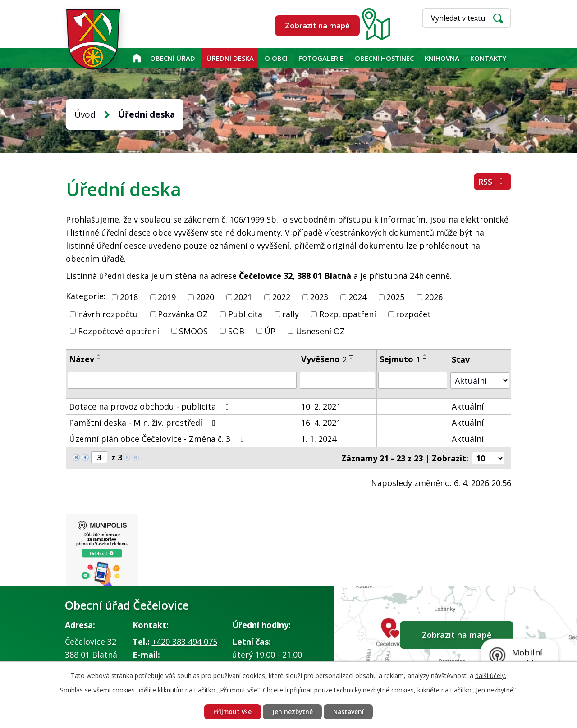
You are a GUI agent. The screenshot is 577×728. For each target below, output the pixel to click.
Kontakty (488, 58)
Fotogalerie (321, 58)
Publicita (245, 314)
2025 (395, 297)
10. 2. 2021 (321, 406)
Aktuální (468, 406)
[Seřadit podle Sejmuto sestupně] (425, 359)
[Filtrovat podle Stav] (480, 380)
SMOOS (193, 331)
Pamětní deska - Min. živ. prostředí (144, 423)
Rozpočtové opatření (119, 331)
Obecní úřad (173, 58)
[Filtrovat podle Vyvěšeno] (337, 380)
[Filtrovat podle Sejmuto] (413, 380)
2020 (205, 297)
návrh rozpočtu (108, 314)
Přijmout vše (231, 712)
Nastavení (350, 712)
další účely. (491, 675)
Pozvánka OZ (183, 314)
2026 (434, 297)
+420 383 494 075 (185, 642)
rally (291, 314)
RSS (492, 182)
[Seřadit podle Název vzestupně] (99, 355)
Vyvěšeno (324, 359)
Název (82, 359)
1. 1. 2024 (319, 439)
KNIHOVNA (442, 58)
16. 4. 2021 (321, 423)
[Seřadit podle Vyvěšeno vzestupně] (352, 355)
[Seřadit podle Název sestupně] (99, 359)
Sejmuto (400, 359)
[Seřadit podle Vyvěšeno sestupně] (352, 359)
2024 (357, 297)
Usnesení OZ (320, 331)
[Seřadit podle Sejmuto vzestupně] (425, 355)
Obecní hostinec (384, 58)
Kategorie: (86, 296)
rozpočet (413, 314)
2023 (319, 297)
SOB (236, 331)
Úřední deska (230, 58)
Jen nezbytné (292, 712)
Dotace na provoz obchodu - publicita (151, 406)
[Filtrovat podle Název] (182, 380)
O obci (276, 58)
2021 (243, 297)
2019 (167, 297)
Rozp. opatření (348, 314)
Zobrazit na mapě (317, 25)
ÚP (270, 331)
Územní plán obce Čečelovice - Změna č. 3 (158, 439)
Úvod (136, 58)
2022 (281, 297)
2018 (129, 297)
